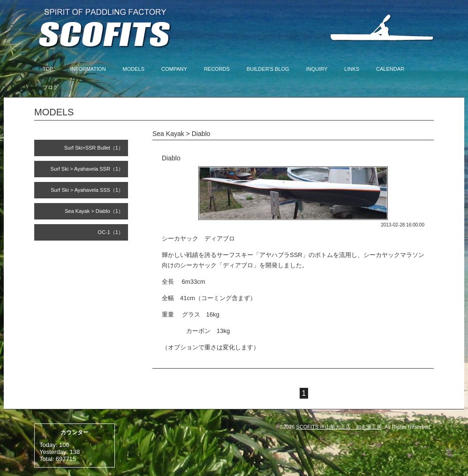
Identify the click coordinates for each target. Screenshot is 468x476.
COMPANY (174, 69)
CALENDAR (390, 69)
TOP (48, 69)
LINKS (352, 69)
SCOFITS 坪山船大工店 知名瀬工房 (339, 427)
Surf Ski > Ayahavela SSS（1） (87, 190)
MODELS (134, 69)
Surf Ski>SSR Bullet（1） (94, 148)
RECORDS (217, 69)
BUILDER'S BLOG (268, 69)
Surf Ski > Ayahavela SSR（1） (87, 169)
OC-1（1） (111, 232)
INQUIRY (317, 69)
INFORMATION (88, 69)
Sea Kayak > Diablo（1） (94, 211)
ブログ (50, 87)
